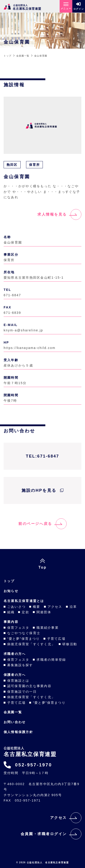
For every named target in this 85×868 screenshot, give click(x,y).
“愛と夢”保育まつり (24, 639)
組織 (11, 612)
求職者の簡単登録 (51, 660)
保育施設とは (18, 681)
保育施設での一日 (22, 692)
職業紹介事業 (47, 628)
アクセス (55, 607)
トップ (9, 581)
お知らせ (11, 591)
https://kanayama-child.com (30, 348)
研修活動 (70, 644)
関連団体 (44, 612)
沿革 (73, 607)
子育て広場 (56, 639)
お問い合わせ (15, 722)
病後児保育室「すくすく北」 (31, 644)
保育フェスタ (18, 628)
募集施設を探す (20, 665)
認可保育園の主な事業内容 (29, 686)
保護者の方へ (15, 675)
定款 (25, 612)
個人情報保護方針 (18, 732)
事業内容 (11, 622)
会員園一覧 (13, 712)
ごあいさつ (16, 607)
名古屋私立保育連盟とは (24, 601)
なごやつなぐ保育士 (24, 633)
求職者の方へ (15, 654)
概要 (36, 607)
